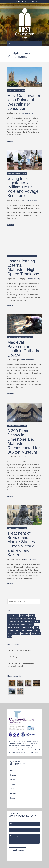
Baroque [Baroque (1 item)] (32, 616)
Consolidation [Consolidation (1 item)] (12, 622)
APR (15, 91)
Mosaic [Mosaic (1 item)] (31, 625)
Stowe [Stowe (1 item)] (22, 630)
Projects (13, 780)
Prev (9, 160)
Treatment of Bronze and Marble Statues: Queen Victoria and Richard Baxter (22, 544)
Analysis (10, 91)
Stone (24, 173)
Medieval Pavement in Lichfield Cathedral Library (24, 349)
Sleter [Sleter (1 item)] (36, 627)
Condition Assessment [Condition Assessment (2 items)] (15, 619)
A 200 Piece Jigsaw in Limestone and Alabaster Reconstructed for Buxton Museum (24, 441)
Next (40, 160)
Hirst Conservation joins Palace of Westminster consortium (24, 102)
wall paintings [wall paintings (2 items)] (25, 633)
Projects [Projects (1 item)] (30, 627)
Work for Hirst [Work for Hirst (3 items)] (36, 633)
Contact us (14, 798)
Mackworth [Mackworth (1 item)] (24, 625)
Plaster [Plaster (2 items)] (24, 627)
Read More (11, 141)
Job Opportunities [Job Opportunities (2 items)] (14, 625)
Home (12, 771)
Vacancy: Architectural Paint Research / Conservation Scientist (22, 665)
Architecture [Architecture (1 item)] (24, 616)
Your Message (24, 839)
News (12, 789)
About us (13, 793)
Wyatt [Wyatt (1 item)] (10, 636)
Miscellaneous (18, 256)
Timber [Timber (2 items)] (10, 633)
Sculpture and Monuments (15, 173)
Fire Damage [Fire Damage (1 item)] (29, 622)
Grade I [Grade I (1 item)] (37, 622)
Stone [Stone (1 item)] (16, 630)
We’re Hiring (12, 657)
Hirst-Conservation (28, 113)
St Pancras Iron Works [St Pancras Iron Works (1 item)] (32, 630)
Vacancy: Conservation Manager (20, 650)
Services (13, 775)
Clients (12, 784)
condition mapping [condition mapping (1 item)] (29, 619)
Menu (10, 44)
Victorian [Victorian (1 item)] (17, 633)
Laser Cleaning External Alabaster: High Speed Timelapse (23, 267)
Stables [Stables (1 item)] (11, 630)
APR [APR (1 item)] (17, 616)
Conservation (21, 91)
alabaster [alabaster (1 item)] (11, 616)
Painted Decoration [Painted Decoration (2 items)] (14, 627)
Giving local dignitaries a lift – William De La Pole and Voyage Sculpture (23, 187)
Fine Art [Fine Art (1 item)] (21, 622)
